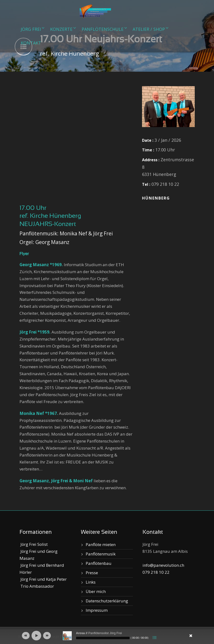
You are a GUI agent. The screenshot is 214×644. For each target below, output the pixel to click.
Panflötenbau (99, 563)
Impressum (97, 610)
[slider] (103, 638)
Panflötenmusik (101, 554)
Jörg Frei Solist (34, 544)
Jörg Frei (31, 29)
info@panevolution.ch (163, 565)
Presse (92, 573)
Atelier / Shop (149, 29)
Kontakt (31, 43)
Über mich (96, 591)
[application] (107, 636)
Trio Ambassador (37, 586)
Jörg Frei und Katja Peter (43, 579)
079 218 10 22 (156, 572)
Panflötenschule (103, 29)
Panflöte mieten (101, 544)
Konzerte (61, 29)
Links (91, 582)
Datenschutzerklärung (107, 601)
